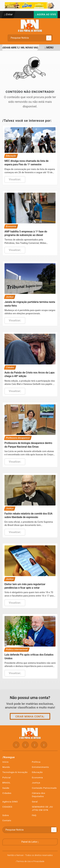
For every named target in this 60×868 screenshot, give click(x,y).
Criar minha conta (30, 717)
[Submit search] (49, 38)
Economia (37, 777)
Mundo (6, 767)
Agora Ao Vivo (46, 15)
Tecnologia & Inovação (15, 772)
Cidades (7, 793)
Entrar (9, 14)
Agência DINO (10, 802)
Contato (7, 820)
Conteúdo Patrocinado (44, 788)
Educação (37, 772)
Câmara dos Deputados (39, 795)
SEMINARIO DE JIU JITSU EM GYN (42, 808)
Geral (35, 802)
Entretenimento (41, 767)
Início (6, 762)
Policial (7, 777)
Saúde (6, 788)
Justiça (36, 783)
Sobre (6, 815)
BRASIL (6, 783)
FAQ (34, 815)
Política (36, 762)
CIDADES (7, 807)
